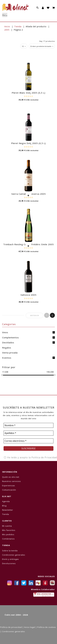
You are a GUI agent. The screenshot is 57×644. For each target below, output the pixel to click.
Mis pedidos (8, 534)
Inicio (7, 26)
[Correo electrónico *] (28, 441)
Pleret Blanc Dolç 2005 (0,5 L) (28, 93)
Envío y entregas (10, 559)
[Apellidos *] (28, 433)
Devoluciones (9, 563)
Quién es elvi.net (11, 477)
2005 (7, 30)
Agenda (6, 501)
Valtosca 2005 (28, 295)
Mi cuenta (7, 526)
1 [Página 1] (47, 315)
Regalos (7, 348)
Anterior (35, 315)
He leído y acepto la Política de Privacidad (30, 457)
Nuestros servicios (11, 481)
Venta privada (10, 353)
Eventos (7, 358)
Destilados (8, 342)
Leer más (29, 195)
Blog (4, 506)
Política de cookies (47, 627)
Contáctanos (8, 539)
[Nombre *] (28, 425)
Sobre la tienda (10, 551)
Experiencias (9, 486)
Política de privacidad (11, 627)
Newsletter (8, 510)
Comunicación (9, 490)
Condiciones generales (14, 555)
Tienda (18, 26)
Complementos (10, 337)
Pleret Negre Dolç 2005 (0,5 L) (28, 143)
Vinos (5, 332)
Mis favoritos (9, 530)
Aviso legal (30, 627)
